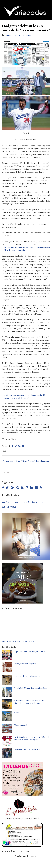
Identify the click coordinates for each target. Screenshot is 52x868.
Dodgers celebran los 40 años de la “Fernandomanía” (26, 28)
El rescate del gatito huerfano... (27, 676)
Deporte (8, 35)
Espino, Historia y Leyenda (25, 664)
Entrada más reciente (12, 461)
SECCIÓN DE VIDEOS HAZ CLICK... (19, 641)
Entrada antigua (43, 461)
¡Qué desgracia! (20, 725)
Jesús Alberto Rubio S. (22, 35)
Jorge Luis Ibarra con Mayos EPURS (29, 652)
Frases (16, 713)
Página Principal (28, 461)
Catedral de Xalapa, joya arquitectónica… (31, 688)
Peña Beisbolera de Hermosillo (27, 749)
